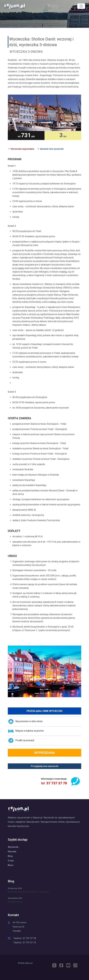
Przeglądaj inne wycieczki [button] (45, 766)
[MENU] (81, 6)
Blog (10, 856)
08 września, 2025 (15, 898)
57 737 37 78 (57, 783)
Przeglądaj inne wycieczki (44, 711)
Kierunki (12, 852)
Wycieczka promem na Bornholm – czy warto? (29, 892)
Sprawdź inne (52, 149)
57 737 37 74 (29, 943)
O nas (11, 861)
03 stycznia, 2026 (15, 888)
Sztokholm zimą (15, 902)
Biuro (11, 865)
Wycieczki (13, 847)
